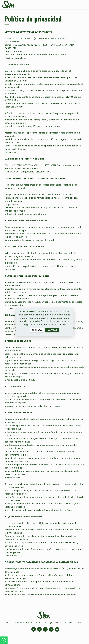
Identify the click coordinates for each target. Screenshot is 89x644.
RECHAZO (37, 330)
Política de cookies (30, 321)
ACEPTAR (52, 330)
